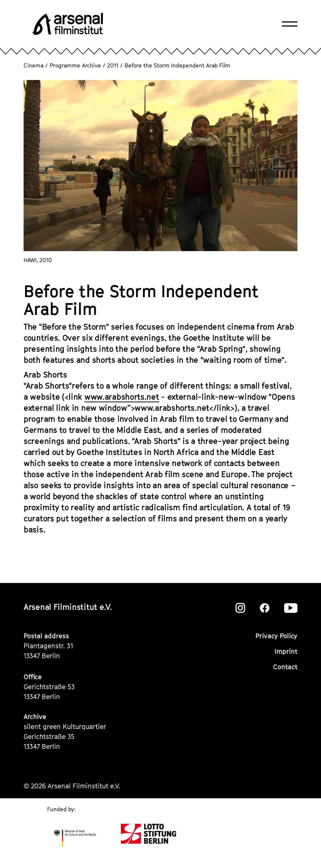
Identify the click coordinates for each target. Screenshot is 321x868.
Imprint (286, 651)
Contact (285, 667)
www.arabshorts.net (122, 397)
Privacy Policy (276, 636)
